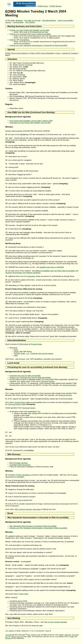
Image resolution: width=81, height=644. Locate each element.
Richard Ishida (36, 344)
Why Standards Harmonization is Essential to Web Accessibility (33, 526)
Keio (38, 635)
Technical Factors (48, 381)
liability (61, 635)
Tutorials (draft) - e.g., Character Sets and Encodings (33, 354)
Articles (16, 352)
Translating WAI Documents (20, 465)
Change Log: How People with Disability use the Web (29, 30)
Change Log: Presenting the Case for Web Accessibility (30, 34)
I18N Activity (24, 344)
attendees (19, 20)
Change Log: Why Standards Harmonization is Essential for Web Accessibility (38, 45)
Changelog (31, 276)
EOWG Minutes (56, 6)
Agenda (11, 49)
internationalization (49, 20)
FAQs (16, 350)
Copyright (9, 635)
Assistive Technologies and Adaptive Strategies (23, 273)
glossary (8, 22)
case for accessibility (65, 20)
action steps (24, 594)
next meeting (30, 22)
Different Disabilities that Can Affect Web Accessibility (55, 271)
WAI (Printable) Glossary (19, 463)
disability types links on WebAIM (52, 267)
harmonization (18, 22)
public (72, 637)
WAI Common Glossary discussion (28, 509)
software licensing (17, 637)
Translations (24, 40)
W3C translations (24, 475)
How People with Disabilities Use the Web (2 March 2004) (31, 121)
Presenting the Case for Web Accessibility (25, 376)
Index (16, 355)
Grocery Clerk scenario (14, 131)
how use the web (32, 20)
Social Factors (20, 402)
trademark (68, 635)
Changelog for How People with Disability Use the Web (30, 123)
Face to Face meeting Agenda (55, 622)
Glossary (13, 40)
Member (8, 638)
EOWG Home (43, 6)
